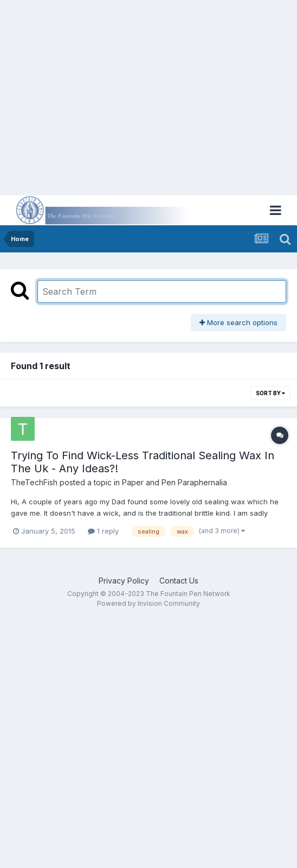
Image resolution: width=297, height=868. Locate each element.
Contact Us (179, 581)
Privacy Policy (124, 581)
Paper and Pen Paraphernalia (175, 482)
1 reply (103, 531)
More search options (238, 322)
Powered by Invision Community (148, 603)
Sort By (270, 393)
